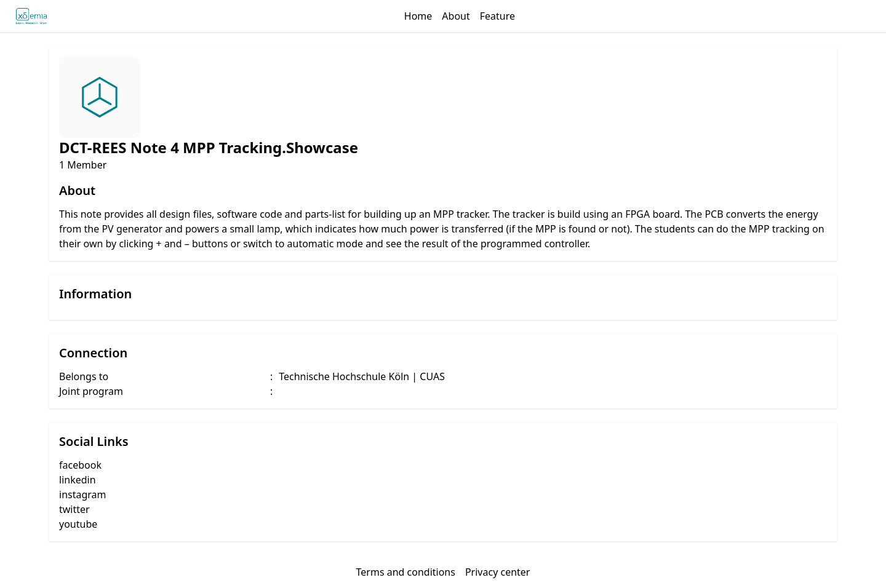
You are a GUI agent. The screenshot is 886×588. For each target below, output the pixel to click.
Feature (497, 16)
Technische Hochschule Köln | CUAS (362, 376)
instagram (83, 495)
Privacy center (498, 572)
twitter (74, 509)
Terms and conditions (406, 572)
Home (418, 16)
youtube (78, 524)
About (456, 16)
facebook (80, 465)
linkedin (78, 480)
